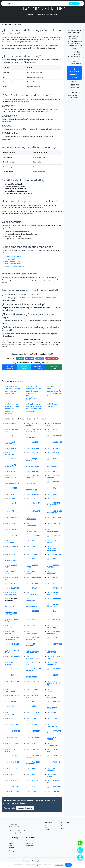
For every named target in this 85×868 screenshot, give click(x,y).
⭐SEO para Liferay (52, 406)
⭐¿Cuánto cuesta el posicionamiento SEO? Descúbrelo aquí (54, 392)
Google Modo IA (52, 359)
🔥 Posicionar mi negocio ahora (74, 73)
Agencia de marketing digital (14, 267)
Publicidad (47, 830)
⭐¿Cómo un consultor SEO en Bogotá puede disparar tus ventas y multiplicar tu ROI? (33, 394)
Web (45, 828)
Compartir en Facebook (9, 368)
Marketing (32, 14)
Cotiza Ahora (74, 3)
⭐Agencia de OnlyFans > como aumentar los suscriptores (12, 391)
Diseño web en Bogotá (12, 262)
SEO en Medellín (10, 260)
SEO (45, 827)
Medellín (12, 848)
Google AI (40, 359)
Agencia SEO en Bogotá (13, 258)
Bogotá (11, 846)
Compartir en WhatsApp (54, 368)
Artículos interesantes (25, 809)
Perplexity (30, 359)
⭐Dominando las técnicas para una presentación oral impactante (33, 409)
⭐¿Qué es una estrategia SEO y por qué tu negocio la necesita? (12, 410)
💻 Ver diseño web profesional (74, 85)
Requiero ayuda (9, 809)
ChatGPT (20, 359)
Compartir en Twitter (24, 368)
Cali (10, 850)
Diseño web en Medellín (13, 265)
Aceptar (68, 865)
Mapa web (30, 846)
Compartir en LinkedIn (39, 368)
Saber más (59, 865)
